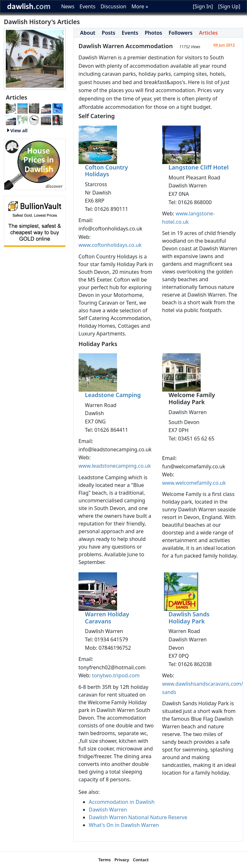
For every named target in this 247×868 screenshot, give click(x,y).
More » (140, 6)
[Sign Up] (229, 6)
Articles (209, 33)
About (88, 33)
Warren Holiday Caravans (107, 618)
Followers (181, 33)
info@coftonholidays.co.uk (110, 229)
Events (87, 6)
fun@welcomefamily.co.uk (194, 466)
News (68, 6)
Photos (153, 33)
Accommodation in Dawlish (122, 802)
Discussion (114, 6)
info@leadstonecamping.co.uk (115, 449)
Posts (108, 33)
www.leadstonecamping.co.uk (115, 466)
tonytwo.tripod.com (116, 675)
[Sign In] (203, 6)
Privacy (122, 860)
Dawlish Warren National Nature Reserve (138, 817)
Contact (141, 860)
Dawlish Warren (108, 810)
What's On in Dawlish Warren (124, 825)
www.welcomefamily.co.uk (194, 483)
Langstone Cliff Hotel (199, 167)
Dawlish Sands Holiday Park (189, 618)
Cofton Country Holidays (106, 171)
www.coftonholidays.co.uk (110, 245)
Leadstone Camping (113, 395)
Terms (105, 860)
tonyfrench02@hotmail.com (112, 667)
